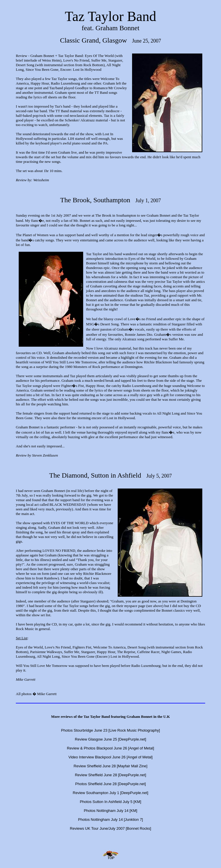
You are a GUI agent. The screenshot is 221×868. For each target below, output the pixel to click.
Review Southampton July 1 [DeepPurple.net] (110, 793)
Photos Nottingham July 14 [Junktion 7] (110, 820)
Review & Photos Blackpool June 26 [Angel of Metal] (111, 748)
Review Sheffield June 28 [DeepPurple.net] (110, 775)
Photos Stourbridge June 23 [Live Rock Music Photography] (110, 730)
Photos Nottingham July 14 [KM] (110, 811)
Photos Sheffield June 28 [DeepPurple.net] (110, 784)
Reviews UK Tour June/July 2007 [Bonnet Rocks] (110, 828)
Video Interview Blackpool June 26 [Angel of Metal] (110, 757)
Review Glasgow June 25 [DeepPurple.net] (110, 739)
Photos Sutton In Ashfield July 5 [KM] (110, 802)
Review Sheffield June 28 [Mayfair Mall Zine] (110, 766)
